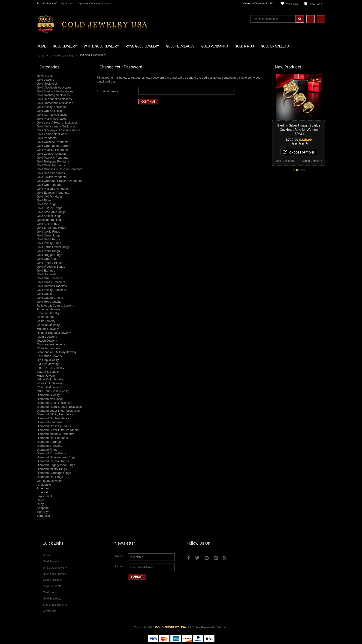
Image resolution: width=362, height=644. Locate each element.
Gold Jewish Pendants (52, 177)
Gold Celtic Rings (48, 232)
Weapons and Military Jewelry (57, 352)
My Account (67, 3)
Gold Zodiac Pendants (52, 154)
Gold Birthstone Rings (51, 228)
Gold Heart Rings (48, 239)
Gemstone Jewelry (49, 481)
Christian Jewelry (48, 325)
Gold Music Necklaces (52, 119)
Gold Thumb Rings (49, 263)
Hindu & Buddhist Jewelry (54, 333)
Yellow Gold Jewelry (50, 379)
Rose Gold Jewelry (49, 387)
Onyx (40, 500)
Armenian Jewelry (49, 309)
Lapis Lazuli (45, 496)
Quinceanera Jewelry (51, 344)
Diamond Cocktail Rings (53, 461)
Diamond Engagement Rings (56, 465)
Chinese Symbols (48, 348)
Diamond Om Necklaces (53, 418)
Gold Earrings (46, 270)
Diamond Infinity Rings (52, 469)
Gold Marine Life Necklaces (55, 91)
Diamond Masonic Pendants (56, 434)
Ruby (40, 504)
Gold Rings (44, 200)
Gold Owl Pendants (50, 196)
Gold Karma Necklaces (52, 115)
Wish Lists (292, 4)
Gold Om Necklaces (50, 111)
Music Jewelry (46, 376)
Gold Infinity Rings (49, 243)
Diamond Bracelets (49, 446)
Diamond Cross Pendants (54, 426)
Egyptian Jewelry (48, 313)
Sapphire (43, 508)
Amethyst (43, 488)
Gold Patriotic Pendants (53, 158)
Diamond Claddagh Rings (54, 473)
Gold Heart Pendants (51, 173)
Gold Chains (45, 294)
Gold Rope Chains (49, 302)
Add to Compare (312, 161)
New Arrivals (45, 76)
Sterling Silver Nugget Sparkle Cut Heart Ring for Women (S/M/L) (299, 130)
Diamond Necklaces (50, 399)
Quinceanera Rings (50, 220)
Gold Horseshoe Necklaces (55, 103)
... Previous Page (62, 56)
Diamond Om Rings (50, 477)
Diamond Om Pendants (52, 438)
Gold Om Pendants (50, 185)
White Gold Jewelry (50, 383)
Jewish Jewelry (47, 341)
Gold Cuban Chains (50, 298)
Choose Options (299, 152)
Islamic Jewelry (47, 337)
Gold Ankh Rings (48, 224)
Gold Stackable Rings (51, 212)
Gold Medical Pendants (52, 150)
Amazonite (44, 485)
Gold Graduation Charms (53, 146)
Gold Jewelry (45, 80)
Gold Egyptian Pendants (53, 193)
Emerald (42, 492)
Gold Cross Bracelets (51, 282)
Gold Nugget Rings (49, 255)
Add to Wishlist (285, 161)
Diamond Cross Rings (51, 453)
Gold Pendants (47, 138)
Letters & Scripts (48, 372)
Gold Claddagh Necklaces (54, 87)
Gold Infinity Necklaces (52, 107)
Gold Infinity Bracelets (51, 290)
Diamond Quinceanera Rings (56, 457)
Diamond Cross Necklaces (54, 403)
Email (119, 566)
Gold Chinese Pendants (53, 142)
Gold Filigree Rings (50, 208)
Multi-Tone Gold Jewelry (53, 391)
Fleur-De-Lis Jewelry (50, 368)
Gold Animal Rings (49, 216)
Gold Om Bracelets (49, 278)
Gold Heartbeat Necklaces (54, 99)
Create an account (100, 3)
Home (41, 56)
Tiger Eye (43, 512)
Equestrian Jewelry (49, 356)
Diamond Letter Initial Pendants (58, 430)
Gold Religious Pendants (53, 161)
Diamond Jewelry (48, 395)
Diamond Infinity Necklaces (55, 414)
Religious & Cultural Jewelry (55, 306)
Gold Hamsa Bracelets (52, 286)
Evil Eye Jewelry (48, 364)
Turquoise (43, 516)
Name (119, 556)
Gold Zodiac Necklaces (52, 134)
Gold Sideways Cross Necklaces (58, 130)
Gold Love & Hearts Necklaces (57, 123)
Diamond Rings (47, 450)
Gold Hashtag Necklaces (53, 95)
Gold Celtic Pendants (51, 165)
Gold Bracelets (47, 274)
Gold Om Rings (47, 259)
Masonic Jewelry (48, 329)
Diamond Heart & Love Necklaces (59, 407)
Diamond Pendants (50, 422)
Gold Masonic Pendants (53, 189)
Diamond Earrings (49, 442)
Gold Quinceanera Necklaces (56, 126)
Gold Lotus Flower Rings (53, 247)
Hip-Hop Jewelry (48, 360)
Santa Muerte (46, 317)
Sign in (82, 3)
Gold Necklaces (47, 84)
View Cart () (317, 4)
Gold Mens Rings (48, 251)
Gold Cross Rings (48, 235)
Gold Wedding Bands (51, 267)
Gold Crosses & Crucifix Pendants (59, 169)
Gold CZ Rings (47, 204)
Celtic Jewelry (46, 321)
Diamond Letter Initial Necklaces (58, 411)
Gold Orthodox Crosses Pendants (59, 181)
